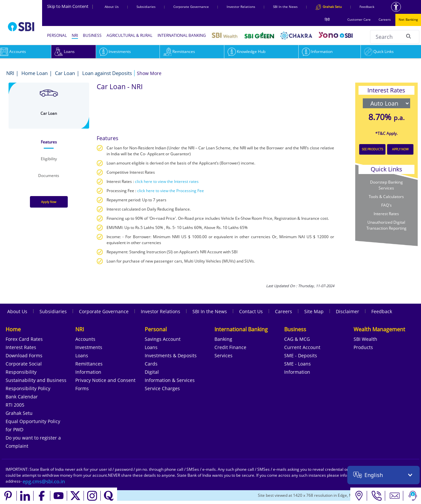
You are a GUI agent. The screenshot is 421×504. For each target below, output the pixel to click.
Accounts (85, 339)
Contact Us (251, 311)
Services (223, 355)
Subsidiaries (146, 7)
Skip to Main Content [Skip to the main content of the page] (70, 6)
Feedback (367, 7)
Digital (152, 372)
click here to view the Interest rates (167, 181)
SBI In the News (285, 7)
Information (317, 51)
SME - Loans (297, 364)
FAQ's (386, 205)
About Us (112, 7)
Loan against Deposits (107, 73)
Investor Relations (241, 7)
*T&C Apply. (386, 133)
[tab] (49, 142)
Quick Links (379, 51)
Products (363, 347)
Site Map (314, 311)
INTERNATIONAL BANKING (182, 35)
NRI (75, 35)
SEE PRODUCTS (372, 149)
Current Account (302, 347)
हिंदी (327, 19)
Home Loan (35, 73)
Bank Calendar (22, 397)
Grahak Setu (19, 413)
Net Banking (408, 19)
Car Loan (65, 73)
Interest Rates (386, 214)
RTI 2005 (15, 405)
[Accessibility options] (396, 7)
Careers (385, 19)
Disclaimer (347, 311)
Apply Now (49, 202)
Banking (223, 339)
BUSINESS (92, 35)
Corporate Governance (191, 7)
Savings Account (163, 339)
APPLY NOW (400, 149)
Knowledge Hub (247, 51)
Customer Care (359, 19)
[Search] (409, 36)
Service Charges (162, 388)
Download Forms (24, 355)
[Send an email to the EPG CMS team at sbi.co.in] (44, 481)
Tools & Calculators (386, 197)
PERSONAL (57, 35)
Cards (151, 364)
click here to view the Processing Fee (171, 191)
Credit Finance (230, 347)
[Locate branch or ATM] (359, 496)
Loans (65, 51)
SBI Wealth (365, 339)
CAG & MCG (297, 339)
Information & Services (170, 380)
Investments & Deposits (171, 355)
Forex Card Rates (24, 339)
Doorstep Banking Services (386, 185)
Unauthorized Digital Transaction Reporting (386, 225)
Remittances (179, 51)
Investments (115, 51)
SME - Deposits (301, 355)
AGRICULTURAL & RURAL (129, 35)
